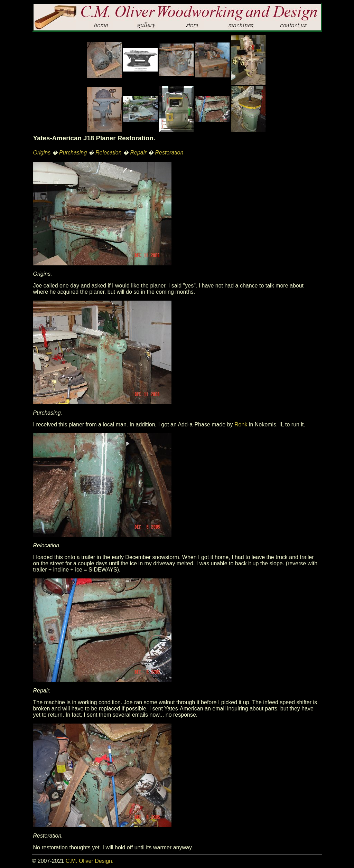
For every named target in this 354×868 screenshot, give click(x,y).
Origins (42, 153)
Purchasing (73, 153)
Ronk (241, 424)
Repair (138, 153)
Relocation (109, 153)
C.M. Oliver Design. (90, 861)
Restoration (169, 153)
